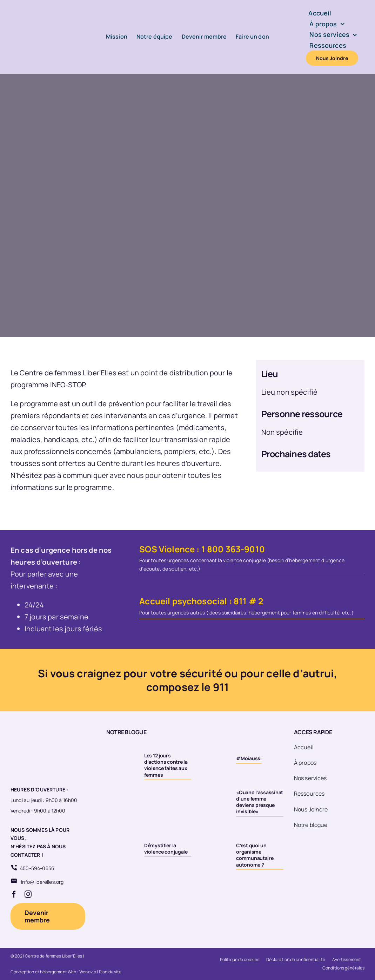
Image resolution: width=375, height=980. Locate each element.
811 (240, 601)
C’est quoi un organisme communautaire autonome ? (255, 855)
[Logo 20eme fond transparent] (37, 729)
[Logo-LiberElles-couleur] (40, 10)
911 (221, 687)
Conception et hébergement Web (43, 972)
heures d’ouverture (188, 463)
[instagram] (28, 894)
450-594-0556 (37, 868)
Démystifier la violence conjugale (166, 849)
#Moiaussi (249, 758)
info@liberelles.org (42, 882)
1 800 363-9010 (233, 549)
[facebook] (14, 894)
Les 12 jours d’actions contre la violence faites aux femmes (166, 765)
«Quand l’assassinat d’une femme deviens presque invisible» (260, 802)
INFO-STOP (68, 385)
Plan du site (110, 972)
